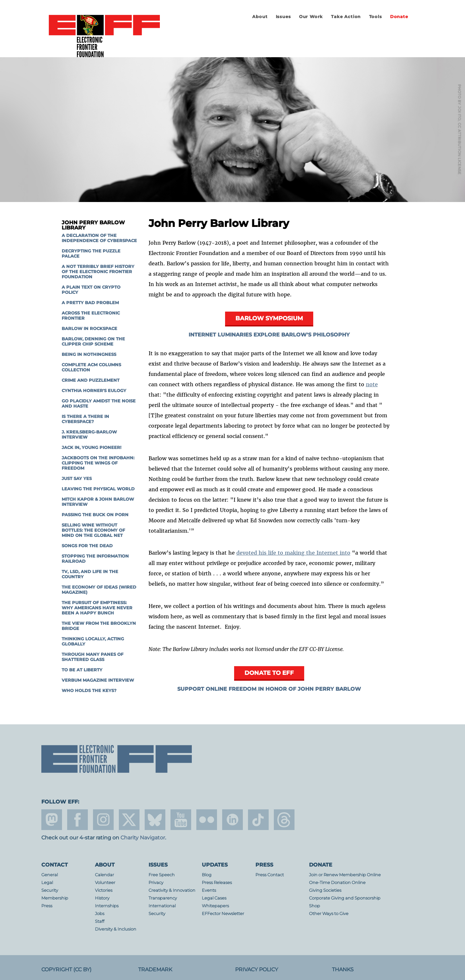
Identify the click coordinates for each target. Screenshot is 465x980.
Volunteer (105, 883)
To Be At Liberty (82, 670)
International (162, 906)
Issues (283, 17)
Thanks (343, 969)
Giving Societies (325, 890)
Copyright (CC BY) (66, 969)
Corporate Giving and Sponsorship (345, 898)
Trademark (155, 969)
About (260, 17)
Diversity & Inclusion (116, 929)
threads (284, 820)
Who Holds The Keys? (89, 691)
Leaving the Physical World (98, 489)
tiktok (258, 820)
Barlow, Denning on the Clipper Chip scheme (93, 341)
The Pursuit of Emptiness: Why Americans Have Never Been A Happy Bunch (97, 608)
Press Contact (270, 875)
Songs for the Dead (87, 546)
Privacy (156, 883)
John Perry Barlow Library (93, 225)
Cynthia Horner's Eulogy (94, 391)
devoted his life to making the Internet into (293, 553)
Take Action (346, 17)
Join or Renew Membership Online (345, 875)
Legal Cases (214, 898)
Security (50, 890)
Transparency (163, 898)
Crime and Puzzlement (91, 380)
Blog (207, 875)
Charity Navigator (143, 838)
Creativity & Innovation (172, 890)
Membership (55, 898)
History (102, 898)
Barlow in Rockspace (89, 329)
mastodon (52, 820)
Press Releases (217, 883)
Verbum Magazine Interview (98, 680)
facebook (77, 820)
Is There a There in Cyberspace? (85, 419)
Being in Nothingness (89, 354)
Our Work (311, 17)
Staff (100, 921)
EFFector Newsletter (223, 914)
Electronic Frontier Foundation (104, 37)
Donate (399, 17)
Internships (107, 906)
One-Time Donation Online (337, 883)
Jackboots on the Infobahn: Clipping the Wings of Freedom (98, 463)
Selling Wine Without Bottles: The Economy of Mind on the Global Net (93, 530)
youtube (181, 820)
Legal (47, 883)
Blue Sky (155, 820)
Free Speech (162, 875)
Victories (104, 890)
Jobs (100, 914)
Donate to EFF (269, 673)
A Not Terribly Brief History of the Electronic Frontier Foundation (98, 272)
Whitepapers (215, 906)
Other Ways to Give (329, 914)
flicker (207, 820)
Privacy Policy (257, 969)
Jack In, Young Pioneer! (92, 447)
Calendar (104, 875)
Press (47, 906)
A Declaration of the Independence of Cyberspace (99, 238)
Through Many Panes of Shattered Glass (93, 657)
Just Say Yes (77, 479)
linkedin (232, 820)
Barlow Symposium (269, 318)
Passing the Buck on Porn (95, 515)
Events (209, 890)
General (50, 875)
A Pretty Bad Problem (90, 303)
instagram (103, 820)
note (372, 384)
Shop (315, 906)
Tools (376, 17)
